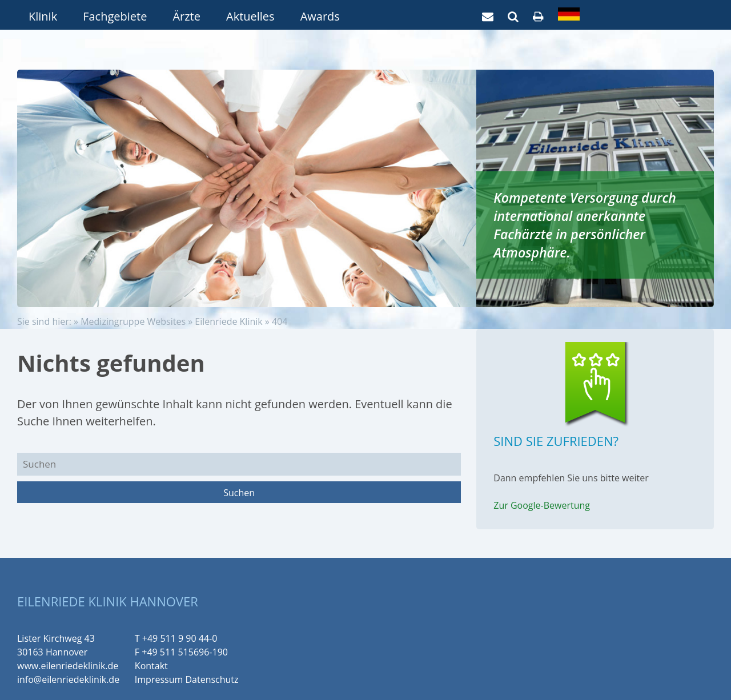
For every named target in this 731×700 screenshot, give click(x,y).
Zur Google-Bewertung (542, 505)
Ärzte (186, 16)
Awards (320, 16)
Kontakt (151, 666)
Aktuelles (250, 16)
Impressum (159, 679)
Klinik (43, 16)
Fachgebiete (115, 16)
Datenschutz (212, 679)
